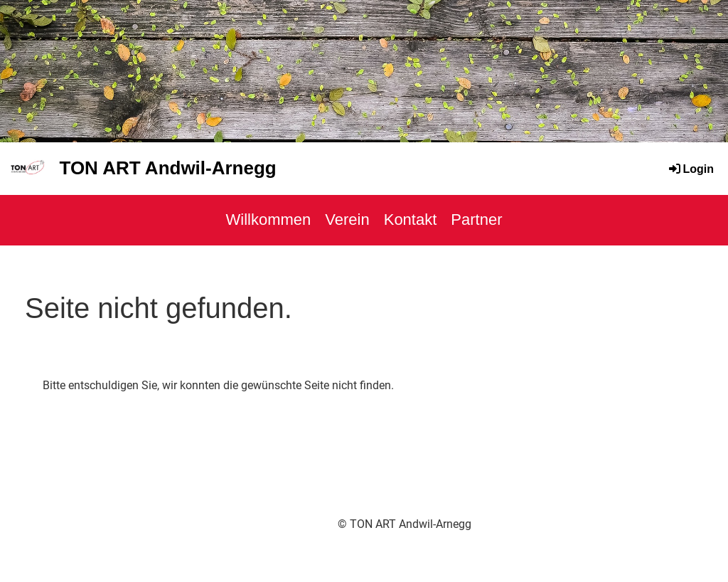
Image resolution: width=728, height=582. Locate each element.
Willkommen (269, 219)
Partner (476, 219)
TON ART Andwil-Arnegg (167, 168)
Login (690, 169)
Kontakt (411, 219)
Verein (347, 219)
